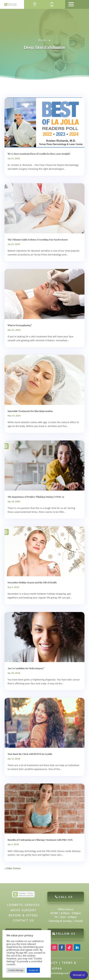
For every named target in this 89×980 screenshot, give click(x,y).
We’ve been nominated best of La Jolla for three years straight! (39, 154)
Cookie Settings (16, 970)
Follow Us (66, 934)
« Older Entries (13, 868)
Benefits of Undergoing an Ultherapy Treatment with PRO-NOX (40, 840)
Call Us (66, 897)
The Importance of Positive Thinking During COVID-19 (36, 497)
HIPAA (57, 968)
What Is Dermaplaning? (20, 325)
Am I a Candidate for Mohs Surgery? (26, 668)
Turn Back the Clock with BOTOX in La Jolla (30, 754)
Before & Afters (23, 915)
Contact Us (23, 920)
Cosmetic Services (23, 905)
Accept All (33, 970)
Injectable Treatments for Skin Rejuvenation (30, 411)
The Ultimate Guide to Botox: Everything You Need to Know (38, 240)
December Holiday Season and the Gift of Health (32, 582)
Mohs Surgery (23, 910)
